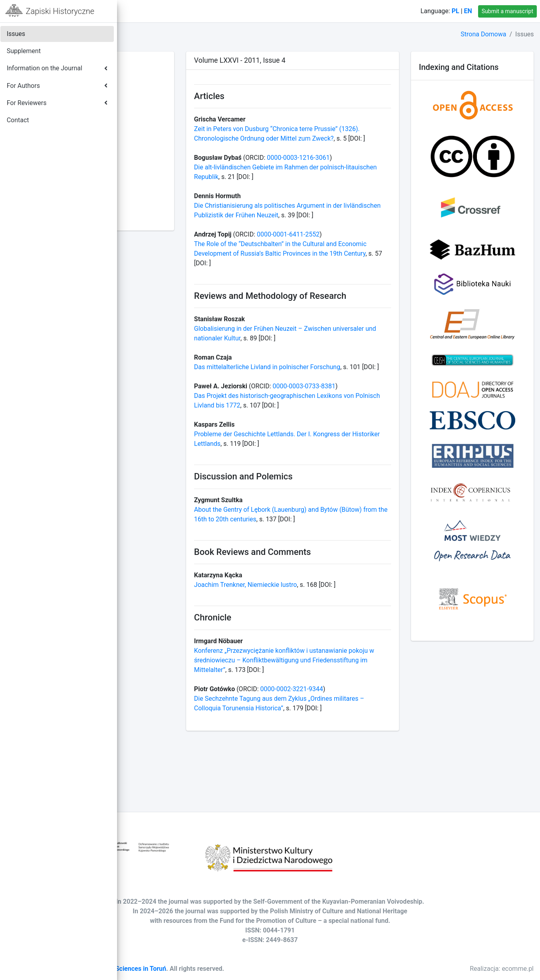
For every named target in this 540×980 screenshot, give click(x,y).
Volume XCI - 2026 (160, 64)
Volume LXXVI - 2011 (164, 208)
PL (456, 11)
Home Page (164, 11)
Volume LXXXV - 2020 (165, 122)
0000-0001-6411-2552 (368, 253)
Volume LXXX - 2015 (163, 170)
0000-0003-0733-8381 (384, 426)
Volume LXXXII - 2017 (165, 150)
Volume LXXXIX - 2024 (166, 83)
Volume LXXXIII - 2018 (166, 141)
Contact (205, 11)
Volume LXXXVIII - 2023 (168, 93)
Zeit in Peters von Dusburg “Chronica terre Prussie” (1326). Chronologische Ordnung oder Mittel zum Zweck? (346, 138)
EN (468, 11)
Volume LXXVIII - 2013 (166, 189)
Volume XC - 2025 (160, 74)
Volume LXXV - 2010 (163, 218)
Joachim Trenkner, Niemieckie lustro (326, 643)
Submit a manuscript (507, 11)
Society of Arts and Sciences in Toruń (232, 969)
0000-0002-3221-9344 (372, 757)
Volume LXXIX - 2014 (164, 179)
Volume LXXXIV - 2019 (166, 131)
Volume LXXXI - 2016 (164, 160)
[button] (132, 11)
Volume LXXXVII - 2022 (167, 102)
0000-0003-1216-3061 (378, 167)
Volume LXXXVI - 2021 (166, 112)
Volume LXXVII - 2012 (165, 198)
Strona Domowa (483, 34)
